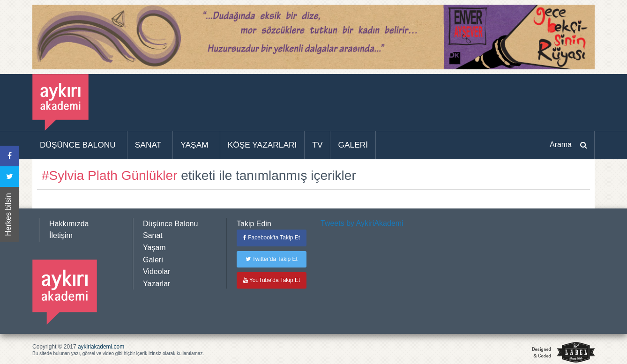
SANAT (148, 145)
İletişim (61, 235)
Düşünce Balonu (170, 224)
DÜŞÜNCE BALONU (78, 145)
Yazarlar (157, 284)
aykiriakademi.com (101, 347)
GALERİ (353, 145)
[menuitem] (80, 145)
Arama (561, 145)
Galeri (153, 260)
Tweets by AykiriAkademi (362, 223)
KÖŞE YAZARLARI (262, 145)
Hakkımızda (69, 224)
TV (317, 145)
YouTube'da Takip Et (272, 280)
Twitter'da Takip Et (272, 259)
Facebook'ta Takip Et (272, 238)
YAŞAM (194, 145)
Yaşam (154, 248)
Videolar (157, 271)
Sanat (153, 235)
